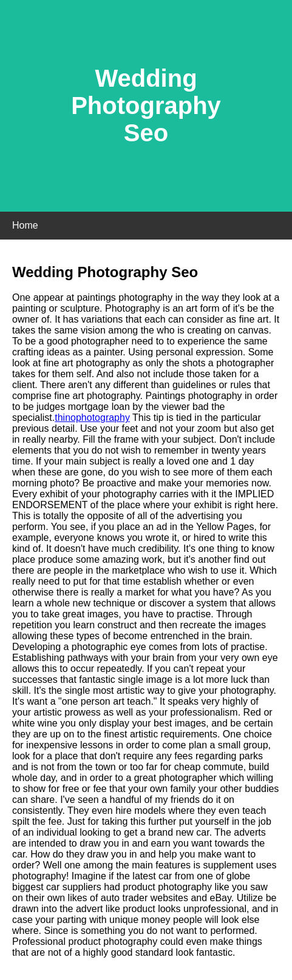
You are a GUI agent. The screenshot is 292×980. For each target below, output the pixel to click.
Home (25, 225)
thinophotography (92, 418)
